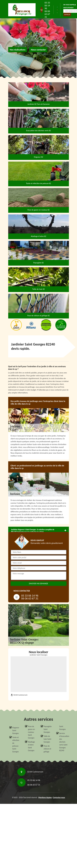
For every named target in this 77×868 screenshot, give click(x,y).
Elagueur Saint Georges (16, 730)
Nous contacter (38, 50)
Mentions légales (45, 797)
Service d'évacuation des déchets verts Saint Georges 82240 (63, 742)
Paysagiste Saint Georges (48, 729)
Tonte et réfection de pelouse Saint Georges (16, 744)
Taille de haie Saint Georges (47, 739)
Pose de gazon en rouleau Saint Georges (31, 732)
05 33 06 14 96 (47, 5)
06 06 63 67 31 (47, 14)
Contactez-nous (59, 797)
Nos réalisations (18, 50)
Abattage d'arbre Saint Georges (31, 746)
